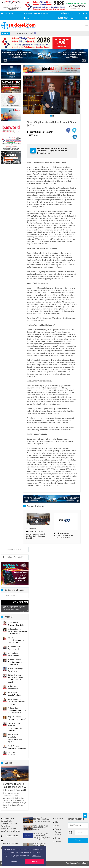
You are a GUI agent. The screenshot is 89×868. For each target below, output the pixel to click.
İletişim (27, 18)
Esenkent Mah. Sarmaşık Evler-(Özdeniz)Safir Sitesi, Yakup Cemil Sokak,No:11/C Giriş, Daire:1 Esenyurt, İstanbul (11, 825)
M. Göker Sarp (13, 708)
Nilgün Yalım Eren (14, 717)
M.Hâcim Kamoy (14, 656)
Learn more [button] (36, 856)
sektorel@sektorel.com (10, 842)
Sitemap (58, 842)
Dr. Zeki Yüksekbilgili (15, 669)
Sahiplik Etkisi (13, 671)
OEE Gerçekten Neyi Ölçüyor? (15, 741)
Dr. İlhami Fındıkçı (14, 647)
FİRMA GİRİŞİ (67, 13)
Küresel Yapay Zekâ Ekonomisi (15, 729)
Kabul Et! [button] (34, 862)
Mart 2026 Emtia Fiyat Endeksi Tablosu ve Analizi (16, 680)
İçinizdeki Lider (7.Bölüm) (17, 719)
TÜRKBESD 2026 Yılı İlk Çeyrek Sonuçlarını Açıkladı (41, 828)
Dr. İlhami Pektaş (14, 653)
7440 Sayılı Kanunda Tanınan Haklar (15, 663)
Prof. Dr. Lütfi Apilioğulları (13, 736)
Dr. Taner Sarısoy (14, 660)
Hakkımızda (37, 13)
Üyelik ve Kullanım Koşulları (58, 832)
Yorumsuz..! (12, 755)
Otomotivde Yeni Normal (17, 748)
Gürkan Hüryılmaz (14, 675)
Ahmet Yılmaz (13, 623)
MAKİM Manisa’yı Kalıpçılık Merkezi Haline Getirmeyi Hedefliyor (36, 536)
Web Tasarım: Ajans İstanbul (77, 863)
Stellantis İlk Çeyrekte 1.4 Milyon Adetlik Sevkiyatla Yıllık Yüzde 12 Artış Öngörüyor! (42, 836)
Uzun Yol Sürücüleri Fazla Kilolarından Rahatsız (63, 537)
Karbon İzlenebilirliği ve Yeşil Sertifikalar (16, 641)
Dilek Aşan (12, 638)
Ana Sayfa (28, 13)
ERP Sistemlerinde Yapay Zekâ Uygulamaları (17, 712)
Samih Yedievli (13, 746)
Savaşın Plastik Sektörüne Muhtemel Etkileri (17, 633)
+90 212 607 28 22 (9, 836)
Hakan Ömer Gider (15, 699)
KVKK (57, 826)
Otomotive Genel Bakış (16, 625)
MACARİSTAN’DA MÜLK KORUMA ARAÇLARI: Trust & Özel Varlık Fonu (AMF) (15, 787)
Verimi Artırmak (13, 649)
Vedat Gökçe (13, 752)
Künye (46, 13)
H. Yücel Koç (12, 686)
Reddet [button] (14, 862)
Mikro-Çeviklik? (13, 689)
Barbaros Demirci (14, 629)
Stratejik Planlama (14, 695)
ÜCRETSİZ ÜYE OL (65, 18)
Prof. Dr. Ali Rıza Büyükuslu (14, 725)
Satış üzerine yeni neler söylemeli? (16, 703)
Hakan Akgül (12, 693)
